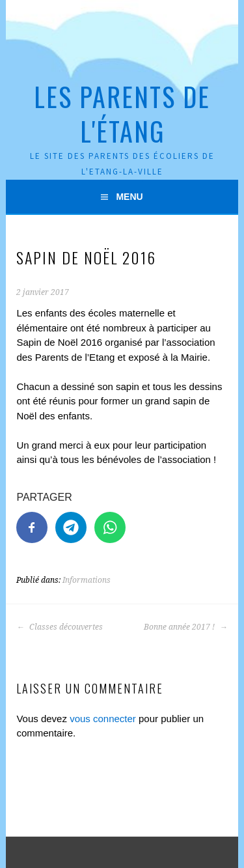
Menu (129, 197)
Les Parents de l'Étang (122, 114)
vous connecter (103, 719)
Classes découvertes (60, 627)
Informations (87, 580)
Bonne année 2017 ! (186, 627)
